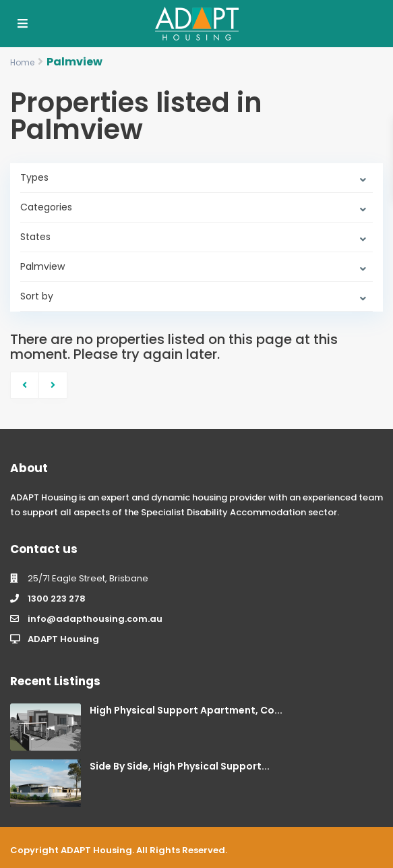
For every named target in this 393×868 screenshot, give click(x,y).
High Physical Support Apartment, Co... (186, 710)
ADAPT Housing (63, 639)
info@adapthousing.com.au (95, 619)
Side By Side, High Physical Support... (180, 766)
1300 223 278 (57, 599)
